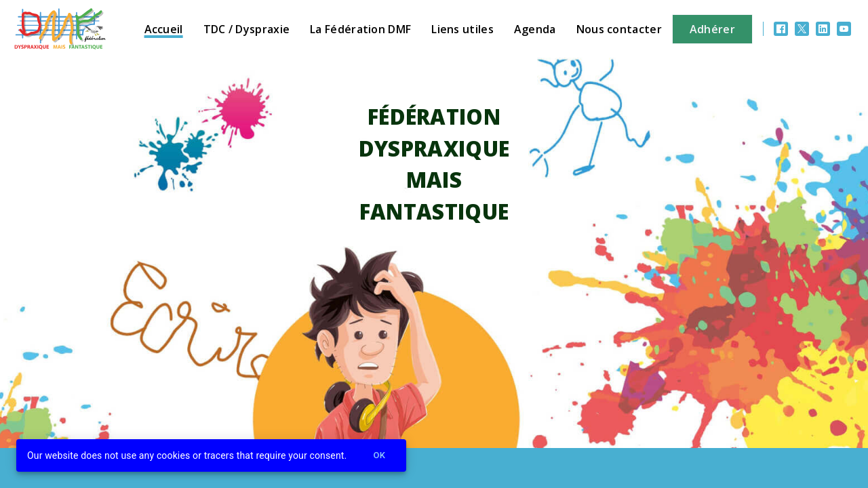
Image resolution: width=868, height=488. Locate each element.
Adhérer (712, 29)
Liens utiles (462, 29)
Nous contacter (619, 29)
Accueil (164, 29)
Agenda (535, 29)
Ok (379, 456)
